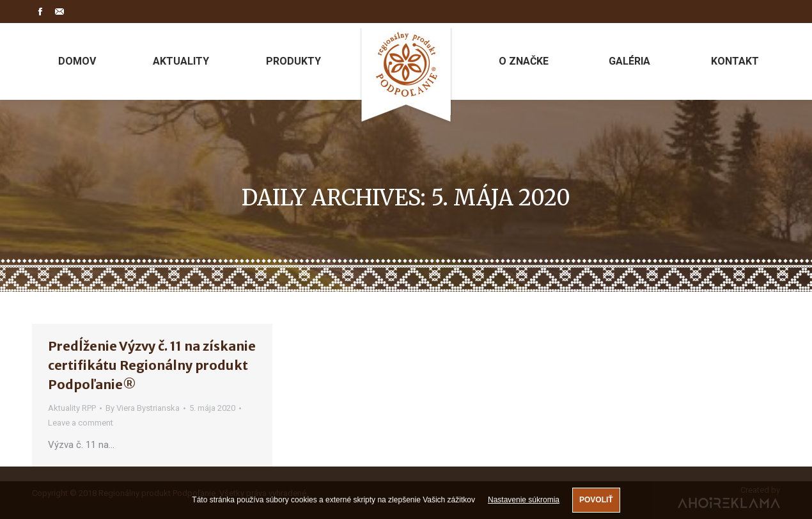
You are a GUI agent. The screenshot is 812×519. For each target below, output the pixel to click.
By (143, 408)
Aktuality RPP (72, 408)
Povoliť (596, 500)
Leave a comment (81, 423)
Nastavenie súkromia (524, 500)
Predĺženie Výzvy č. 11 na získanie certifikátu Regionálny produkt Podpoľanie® (152, 365)
